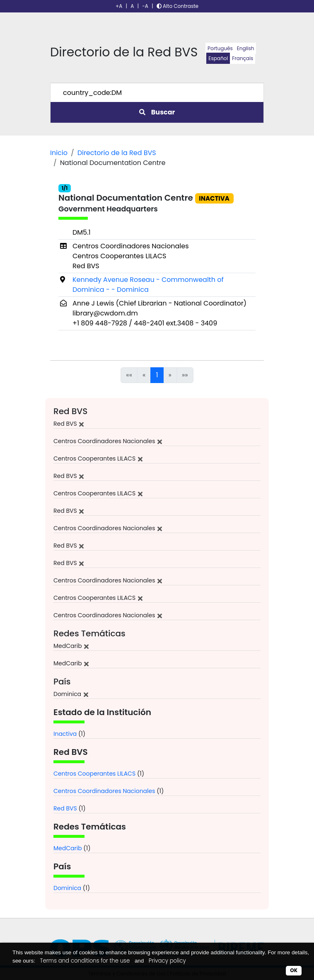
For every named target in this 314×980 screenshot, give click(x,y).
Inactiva (65, 734)
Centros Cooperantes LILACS (94, 774)
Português (220, 48)
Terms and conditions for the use (85, 961)
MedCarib (68, 848)
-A (145, 6)
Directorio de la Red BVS (117, 153)
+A (119, 6)
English (246, 48)
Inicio (59, 153)
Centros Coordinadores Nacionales (104, 791)
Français (243, 58)
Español (218, 58)
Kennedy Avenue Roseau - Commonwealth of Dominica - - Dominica (148, 285)
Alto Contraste (178, 6)
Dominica (67, 888)
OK (294, 970)
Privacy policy (167, 961)
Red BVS (65, 808)
